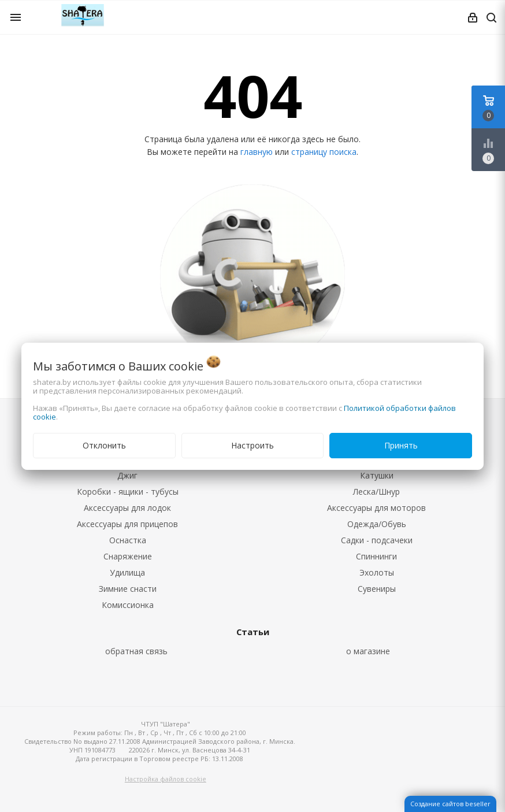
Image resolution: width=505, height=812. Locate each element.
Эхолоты (377, 572)
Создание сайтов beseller (450, 804)
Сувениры (377, 589)
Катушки (377, 475)
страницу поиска (324, 152)
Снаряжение (128, 556)
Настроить (252, 445)
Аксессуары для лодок (127, 508)
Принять (401, 445)
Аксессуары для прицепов (127, 524)
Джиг (127, 475)
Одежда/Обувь (377, 524)
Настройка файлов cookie (166, 779)
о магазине (368, 651)
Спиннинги (376, 556)
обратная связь (136, 651)
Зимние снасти (128, 589)
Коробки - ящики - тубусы (128, 492)
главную (257, 152)
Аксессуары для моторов (376, 508)
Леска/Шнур (376, 492)
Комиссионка (128, 605)
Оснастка (128, 540)
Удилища (127, 572)
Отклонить (104, 445)
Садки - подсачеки (377, 540)
